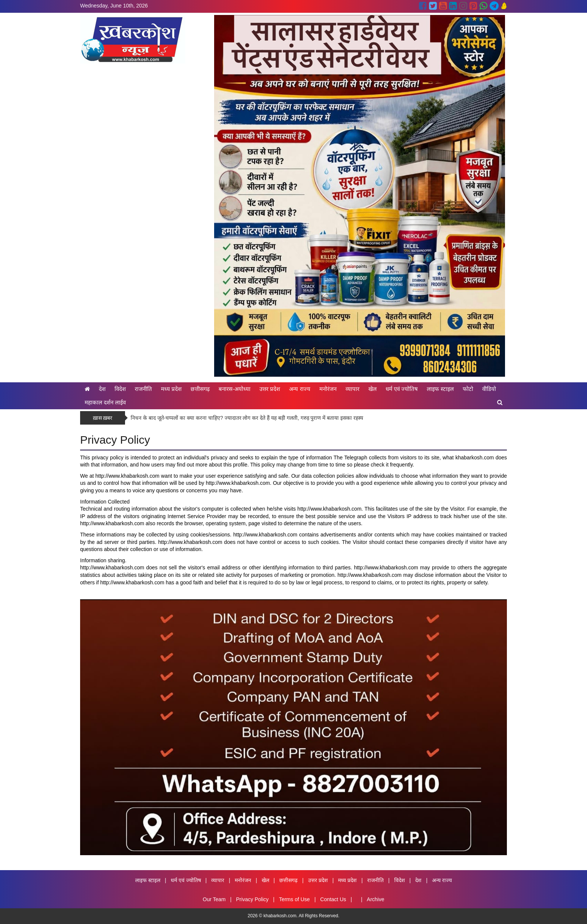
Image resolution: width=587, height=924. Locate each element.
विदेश (120, 389)
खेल (372, 389)
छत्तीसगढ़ (200, 389)
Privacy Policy (252, 899)
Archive (376, 899)
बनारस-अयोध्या (235, 389)
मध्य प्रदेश (171, 389)
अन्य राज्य (299, 389)
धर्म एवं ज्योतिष (402, 389)
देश (102, 389)
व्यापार (352, 389)
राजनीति (143, 389)
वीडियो (489, 389)
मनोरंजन (328, 389)
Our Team (214, 899)
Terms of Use (294, 899)
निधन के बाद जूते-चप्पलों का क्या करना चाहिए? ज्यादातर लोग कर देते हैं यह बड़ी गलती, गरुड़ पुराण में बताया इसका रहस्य (247, 418)
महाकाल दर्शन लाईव (105, 402)
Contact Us (333, 899)
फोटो (468, 389)
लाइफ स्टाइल (440, 389)
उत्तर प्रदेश (270, 389)
